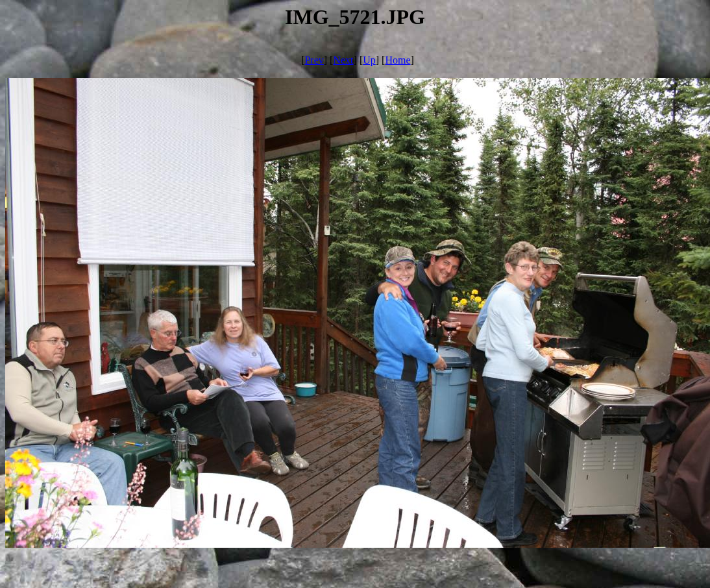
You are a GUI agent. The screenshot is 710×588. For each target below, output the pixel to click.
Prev (314, 60)
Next (343, 60)
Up (369, 60)
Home (398, 60)
